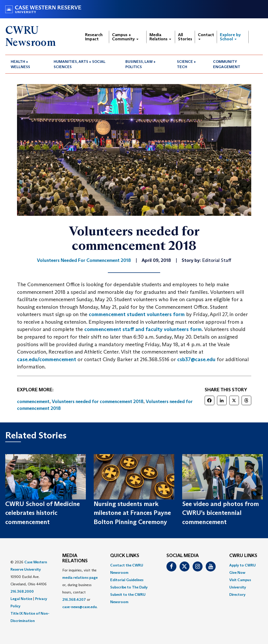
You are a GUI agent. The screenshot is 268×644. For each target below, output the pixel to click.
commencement (33, 401)
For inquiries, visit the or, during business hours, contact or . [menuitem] (80, 588)
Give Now (237, 573)
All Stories (185, 37)
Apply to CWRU (242, 565)
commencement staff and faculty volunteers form (143, 329)
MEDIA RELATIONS (75, 558)
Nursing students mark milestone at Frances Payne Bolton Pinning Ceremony (132, 513)
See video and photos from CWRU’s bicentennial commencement (220, 513)
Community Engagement (227, 64)
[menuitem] (27, 64)
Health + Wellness (20, 64)
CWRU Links (243, 556)
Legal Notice (21, 599)
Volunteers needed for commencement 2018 (98, 401)
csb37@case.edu (196, 359)
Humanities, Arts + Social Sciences (80, 64)
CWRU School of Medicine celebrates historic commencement (43, 513)
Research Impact (94, 37)
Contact (206, 36)
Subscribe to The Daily (129, 587)
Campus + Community (125, 37)
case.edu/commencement (47, 359)
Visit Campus (240, 580)
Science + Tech (186, 64)
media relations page (80, 577)
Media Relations (160, 37)
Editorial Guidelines (127, 580)
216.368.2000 (22, 591)
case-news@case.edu (80, 607)
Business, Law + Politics (141, 64)
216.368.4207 (74, 599)
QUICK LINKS (125, 556)
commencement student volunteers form (137, 314)
